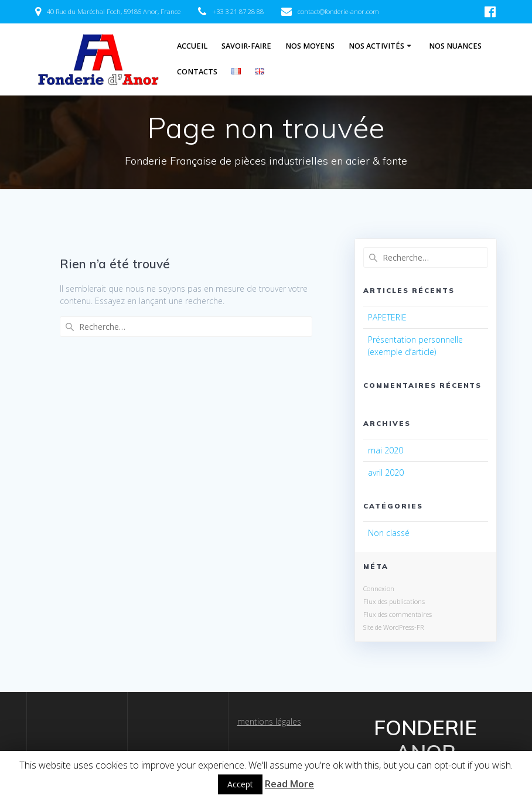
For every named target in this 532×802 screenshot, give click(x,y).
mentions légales (269, 721)
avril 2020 (386, 472)
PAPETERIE (387, 317)
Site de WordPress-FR (393, 627)
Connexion (379, 588)
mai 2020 (386, 450)
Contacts (197, 72)
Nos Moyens (310, 46)
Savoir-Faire (246, 46)
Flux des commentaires (398, 614)
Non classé (389, 533)
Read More (289, 784)
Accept (240, 784)
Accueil (192, 46)
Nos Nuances (455, 46)
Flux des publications (394, 601)
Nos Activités (376, 46)
